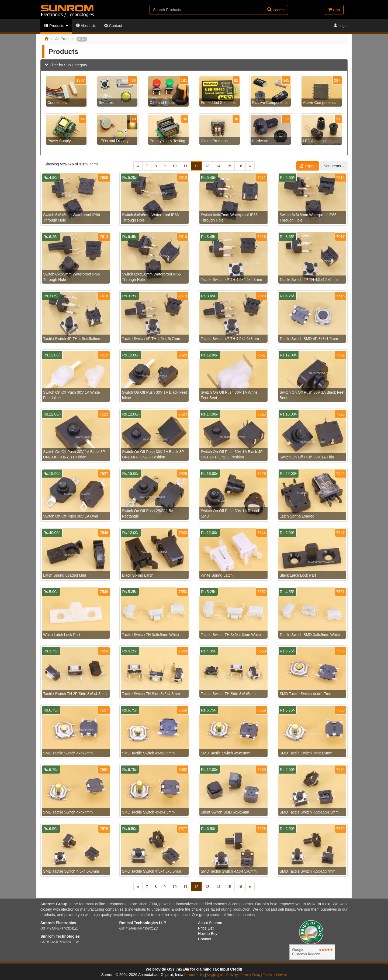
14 (218, 166)
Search (276, 10)
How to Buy (208, 934)
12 (196, 166)
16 (240, 166)
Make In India (319, 904)
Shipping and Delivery (222, 975)
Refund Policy (194, 975)
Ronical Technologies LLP (143, 923)
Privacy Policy (250, 975)
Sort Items (334, 166)
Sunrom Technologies (60, 936)
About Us (86, 26)
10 (175, 166)
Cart (334, 10)
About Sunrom (210, 923)
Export (308, 166)
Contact (113, 26)
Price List (206, 928)
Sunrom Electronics (58, 923)
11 (185, 166)
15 (229, 166)
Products (56, 26)
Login (341, 26)
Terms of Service (275, 975)
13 (207, 166)
